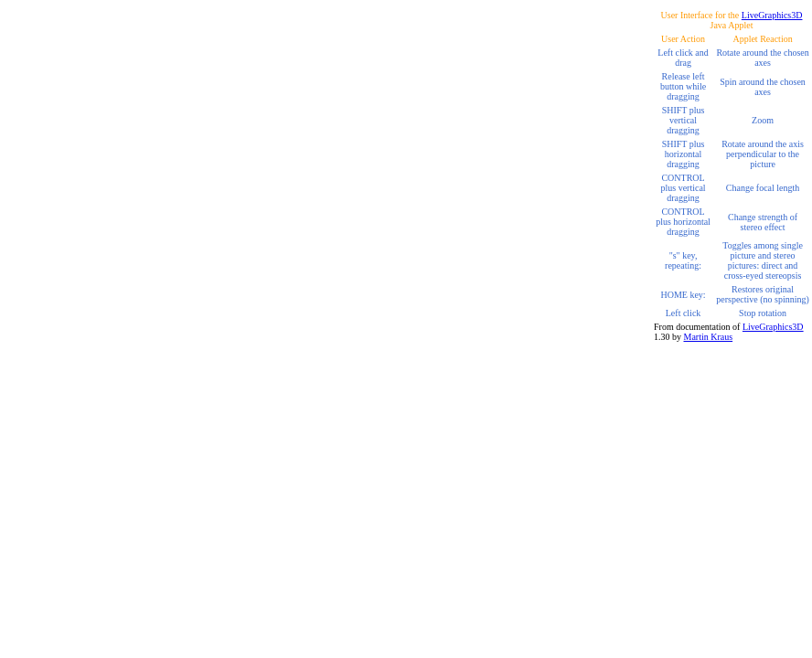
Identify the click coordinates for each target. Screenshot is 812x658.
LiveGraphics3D (772, 15)
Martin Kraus (709, 337)
